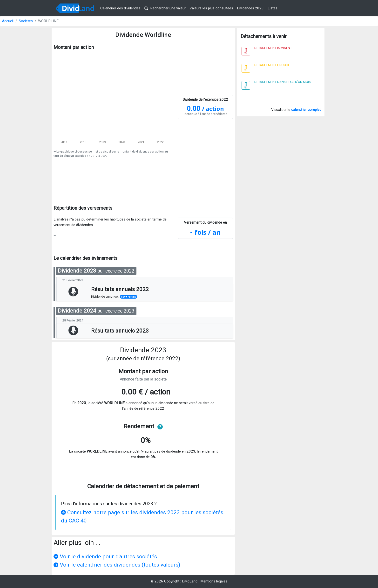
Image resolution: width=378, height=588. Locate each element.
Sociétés (26, 21)
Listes (273, 8)
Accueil (8, 21)
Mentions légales (214, 581)
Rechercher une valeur (165, 8)
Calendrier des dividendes (120, 8)
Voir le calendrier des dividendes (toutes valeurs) (117, 565)
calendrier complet (306, 110)
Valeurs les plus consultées (211, 8)
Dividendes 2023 (250, 8)
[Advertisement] (143, 178)
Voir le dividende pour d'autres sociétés (105, 557)
